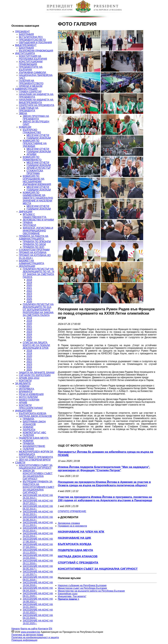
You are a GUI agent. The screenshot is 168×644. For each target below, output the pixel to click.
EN (50, 629)
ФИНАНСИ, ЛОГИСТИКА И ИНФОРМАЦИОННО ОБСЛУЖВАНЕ (38, 231)
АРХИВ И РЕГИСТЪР (39, 168)
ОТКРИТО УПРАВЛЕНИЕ (72, 511)
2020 (29, 285)
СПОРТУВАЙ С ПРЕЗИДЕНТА (36, 457)
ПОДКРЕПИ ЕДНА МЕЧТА (34, 438)
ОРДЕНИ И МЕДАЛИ (31, 86)
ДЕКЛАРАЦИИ (27, 266)
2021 (29, 288)
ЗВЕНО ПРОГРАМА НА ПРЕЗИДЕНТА (36, 118)
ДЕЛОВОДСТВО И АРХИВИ (38, 220)
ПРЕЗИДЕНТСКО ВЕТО (32, 40)
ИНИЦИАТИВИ (24, 411)
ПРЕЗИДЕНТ (23, 32)
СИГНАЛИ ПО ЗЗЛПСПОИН (35, 375)
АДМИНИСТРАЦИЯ (26, 89)
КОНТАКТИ (25, 381)
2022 (29, 291)
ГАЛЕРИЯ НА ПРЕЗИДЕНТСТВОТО (31, 82)
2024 (29, 296)
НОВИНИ (24, 386)
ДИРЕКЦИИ (26, 212)
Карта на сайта (29, 629)
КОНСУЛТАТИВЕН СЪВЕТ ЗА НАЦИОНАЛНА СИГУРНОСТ (36, 467)
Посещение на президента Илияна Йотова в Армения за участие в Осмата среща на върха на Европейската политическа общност (104, 484)
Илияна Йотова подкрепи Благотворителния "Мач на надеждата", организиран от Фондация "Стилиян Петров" (104, 469)
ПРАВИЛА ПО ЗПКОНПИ (37, 242)
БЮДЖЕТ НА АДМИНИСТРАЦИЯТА (32, 262)
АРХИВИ (32, 154)
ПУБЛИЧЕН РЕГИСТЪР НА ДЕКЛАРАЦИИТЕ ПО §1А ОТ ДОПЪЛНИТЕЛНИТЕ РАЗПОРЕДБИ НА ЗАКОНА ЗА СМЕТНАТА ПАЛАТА (38, 310)
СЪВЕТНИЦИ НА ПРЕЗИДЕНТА (29, 109)
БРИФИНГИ (26, 392)
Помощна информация (24, 640)
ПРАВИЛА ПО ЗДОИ (34, 244)
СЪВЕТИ (20, 463)
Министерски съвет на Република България (82, 588)
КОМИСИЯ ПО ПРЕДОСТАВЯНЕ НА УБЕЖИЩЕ (35, 143)
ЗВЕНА (23, 113)
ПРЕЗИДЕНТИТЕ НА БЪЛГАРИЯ (31, 68)
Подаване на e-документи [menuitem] (72, 526)
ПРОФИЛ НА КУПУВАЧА (33, 253)
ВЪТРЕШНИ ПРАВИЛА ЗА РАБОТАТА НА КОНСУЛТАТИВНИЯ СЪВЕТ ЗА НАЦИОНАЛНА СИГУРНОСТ (39, 487)
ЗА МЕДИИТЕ (23, 383)
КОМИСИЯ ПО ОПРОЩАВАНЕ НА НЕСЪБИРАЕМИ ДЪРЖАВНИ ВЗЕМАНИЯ (37, 180)
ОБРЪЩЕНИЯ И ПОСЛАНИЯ (36, 43)
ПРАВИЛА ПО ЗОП (33, 247)
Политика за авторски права (27, 635)
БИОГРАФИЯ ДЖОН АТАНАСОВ (34, 423)
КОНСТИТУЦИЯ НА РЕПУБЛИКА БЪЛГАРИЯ (33, 58)
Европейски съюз (68, 594)
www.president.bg (30, 632)
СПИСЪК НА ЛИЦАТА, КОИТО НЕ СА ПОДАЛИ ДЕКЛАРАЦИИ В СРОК (36, 345)
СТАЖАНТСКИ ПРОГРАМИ (34, 250)
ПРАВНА (28, 223)
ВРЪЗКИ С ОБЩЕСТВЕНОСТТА (35, 216)
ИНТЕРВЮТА (27, 389)
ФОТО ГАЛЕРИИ (28, 397)
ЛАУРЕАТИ (29, 430)
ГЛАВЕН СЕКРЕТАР (30, 92)
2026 (29, 302)
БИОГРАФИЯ (26, 34)
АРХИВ (23, 403)
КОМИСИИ (25, 127)
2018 (29, 280)
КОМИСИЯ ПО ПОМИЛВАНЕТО (32, 158)
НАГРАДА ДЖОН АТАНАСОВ (35, 416)
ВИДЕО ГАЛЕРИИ (29, 400)
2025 (29, 299)
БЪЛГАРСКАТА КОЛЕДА (33, 413)
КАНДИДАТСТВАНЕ (34, 446)
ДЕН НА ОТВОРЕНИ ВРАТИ (35, 460)
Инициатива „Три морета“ (72, 596)
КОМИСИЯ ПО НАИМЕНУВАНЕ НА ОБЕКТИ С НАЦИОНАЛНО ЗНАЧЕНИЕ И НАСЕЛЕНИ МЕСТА (38, 198)
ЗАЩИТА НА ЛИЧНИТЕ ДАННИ (37, 373)
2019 (29, 283)
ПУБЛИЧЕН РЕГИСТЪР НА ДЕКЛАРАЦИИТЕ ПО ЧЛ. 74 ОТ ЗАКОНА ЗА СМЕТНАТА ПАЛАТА (39, 273)
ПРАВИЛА (29, 419)
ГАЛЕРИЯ (28, 435)
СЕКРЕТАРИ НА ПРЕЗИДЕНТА (37, 105)
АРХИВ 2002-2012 (29, 378)
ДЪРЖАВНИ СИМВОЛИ (33, 73)
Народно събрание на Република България (82, 585)
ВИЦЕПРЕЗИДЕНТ (26, 45)
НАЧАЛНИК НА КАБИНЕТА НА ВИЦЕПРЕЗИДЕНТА (36, 101)
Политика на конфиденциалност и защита (35, 637)
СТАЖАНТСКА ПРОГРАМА (35, 172)
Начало (16, 629)
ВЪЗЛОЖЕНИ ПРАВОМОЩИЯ (36, 51)
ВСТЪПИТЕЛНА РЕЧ (31, 37)
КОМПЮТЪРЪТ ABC (35, 433)
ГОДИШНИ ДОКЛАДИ (39, 138)
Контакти (43, 629)
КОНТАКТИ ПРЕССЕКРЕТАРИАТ (31, 407)
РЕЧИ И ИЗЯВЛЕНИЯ (31, 394)
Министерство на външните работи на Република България (91, 591)
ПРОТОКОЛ (29, 225)
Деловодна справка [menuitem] (69, 523)
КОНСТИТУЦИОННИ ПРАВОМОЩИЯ (31, 63)
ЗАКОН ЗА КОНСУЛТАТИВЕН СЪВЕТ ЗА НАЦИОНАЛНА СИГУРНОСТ (38, 475)
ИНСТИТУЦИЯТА (25, 53)
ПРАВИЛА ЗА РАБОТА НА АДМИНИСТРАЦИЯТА (34, 238)
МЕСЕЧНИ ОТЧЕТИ (38, 135)
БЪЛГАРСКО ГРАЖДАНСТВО (32, 131)
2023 (29, 293)
